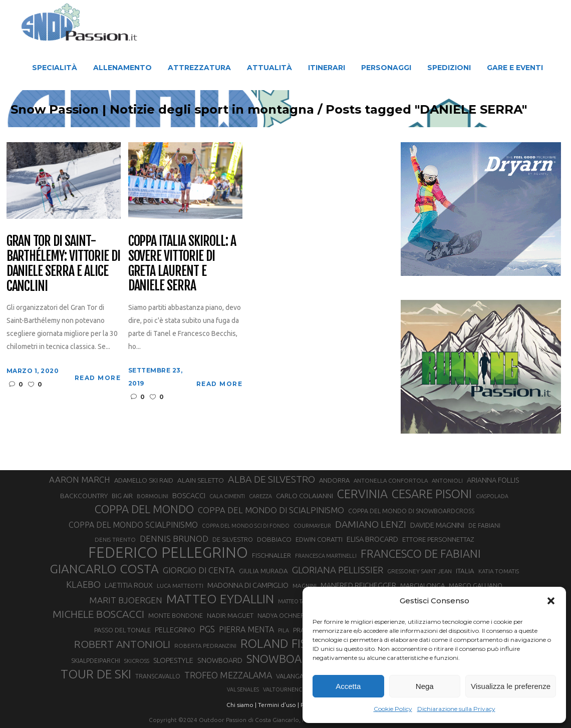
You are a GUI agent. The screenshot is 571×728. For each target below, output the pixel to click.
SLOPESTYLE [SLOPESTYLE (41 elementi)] (173, 660)
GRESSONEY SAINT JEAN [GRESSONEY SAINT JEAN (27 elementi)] (419, 571)
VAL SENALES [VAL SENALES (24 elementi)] (243, 689)
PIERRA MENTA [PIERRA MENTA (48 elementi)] (246, 629)
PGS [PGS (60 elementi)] (207, 629)
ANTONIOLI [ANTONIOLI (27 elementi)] (447, 480)
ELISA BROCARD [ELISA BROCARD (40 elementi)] (372, 539)
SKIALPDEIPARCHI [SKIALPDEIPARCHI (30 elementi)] (96, 660)
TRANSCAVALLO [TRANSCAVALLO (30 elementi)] (158, 676)
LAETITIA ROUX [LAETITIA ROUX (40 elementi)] (129, 585)
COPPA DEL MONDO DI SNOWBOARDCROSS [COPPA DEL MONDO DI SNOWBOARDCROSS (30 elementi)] (411, 511)
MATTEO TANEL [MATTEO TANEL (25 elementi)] (297, 601)
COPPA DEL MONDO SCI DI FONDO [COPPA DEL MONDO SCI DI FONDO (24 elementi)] (246, 526)
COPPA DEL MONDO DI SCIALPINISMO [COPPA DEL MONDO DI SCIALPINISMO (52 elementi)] (271, 510)
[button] (551, 601)
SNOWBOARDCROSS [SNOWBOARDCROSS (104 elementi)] (298, 659)
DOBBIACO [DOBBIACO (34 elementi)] (274, 539)
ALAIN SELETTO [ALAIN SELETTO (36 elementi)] (201, 480)
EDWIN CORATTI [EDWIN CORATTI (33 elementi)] (319, 539)
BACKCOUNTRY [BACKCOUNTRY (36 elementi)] (84, 496)
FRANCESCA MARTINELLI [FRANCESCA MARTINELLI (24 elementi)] (326, 556)
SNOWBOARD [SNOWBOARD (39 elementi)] (220, 660)
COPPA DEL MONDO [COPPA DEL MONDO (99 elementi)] (144, 509)
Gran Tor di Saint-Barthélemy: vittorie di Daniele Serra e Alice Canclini (63, 264)
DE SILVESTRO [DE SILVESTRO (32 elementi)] (233, 539)
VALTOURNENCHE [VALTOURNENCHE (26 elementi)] (286, 689)
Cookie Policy (393, 709)
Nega (425, 686)
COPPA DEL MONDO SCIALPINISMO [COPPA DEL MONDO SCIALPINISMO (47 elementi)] (133, 525)
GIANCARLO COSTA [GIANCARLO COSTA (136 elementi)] (104, 569)
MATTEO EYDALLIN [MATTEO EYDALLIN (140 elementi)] (220, 599)
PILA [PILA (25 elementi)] (283, 630)
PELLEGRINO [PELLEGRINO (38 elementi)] (175, 630)
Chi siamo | (241, 705)
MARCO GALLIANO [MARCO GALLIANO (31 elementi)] (476, 585)
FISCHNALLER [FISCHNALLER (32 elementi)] (271, 555)
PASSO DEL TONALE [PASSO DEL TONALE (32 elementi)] (122, 630)
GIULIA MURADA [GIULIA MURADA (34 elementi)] (263, 571)
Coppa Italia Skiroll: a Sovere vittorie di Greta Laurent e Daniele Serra (182, 264)
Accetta (348, 686)
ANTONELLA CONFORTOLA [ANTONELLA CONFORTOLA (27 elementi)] (391, 480)
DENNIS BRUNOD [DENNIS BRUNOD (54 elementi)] (174, 538)
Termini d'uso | (278, 705)
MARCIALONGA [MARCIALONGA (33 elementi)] (422, 585)
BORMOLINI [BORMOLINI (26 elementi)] (153, 496)
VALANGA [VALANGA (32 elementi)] (290, 676)
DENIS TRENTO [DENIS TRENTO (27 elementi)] (115, 539)
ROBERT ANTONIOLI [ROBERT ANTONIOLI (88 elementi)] (122, 644)
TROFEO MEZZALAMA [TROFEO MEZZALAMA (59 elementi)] (228, 675)
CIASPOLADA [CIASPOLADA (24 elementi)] (492, 496)
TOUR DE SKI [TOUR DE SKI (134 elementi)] (96, 674)
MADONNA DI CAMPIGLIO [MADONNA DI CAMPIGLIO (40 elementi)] (248, 585)
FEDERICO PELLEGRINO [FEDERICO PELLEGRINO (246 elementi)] (168, 553)
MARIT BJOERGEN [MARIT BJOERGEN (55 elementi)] (126, 600)
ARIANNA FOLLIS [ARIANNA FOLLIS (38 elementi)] (493, 480)
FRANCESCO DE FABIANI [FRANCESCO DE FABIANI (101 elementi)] (421, 554)
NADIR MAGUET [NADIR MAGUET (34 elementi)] (230, 616)
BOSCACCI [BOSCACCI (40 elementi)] (189, 495)
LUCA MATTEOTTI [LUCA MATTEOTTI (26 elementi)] (180, 586)
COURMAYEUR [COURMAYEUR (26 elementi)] (312, 526)
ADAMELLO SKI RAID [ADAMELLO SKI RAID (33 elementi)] (144, 480)
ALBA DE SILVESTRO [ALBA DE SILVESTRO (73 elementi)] (271, 479)
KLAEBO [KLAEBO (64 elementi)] (83, 584)
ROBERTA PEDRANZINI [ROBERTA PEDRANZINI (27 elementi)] (205, 646)
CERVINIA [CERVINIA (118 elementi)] (362, 494)
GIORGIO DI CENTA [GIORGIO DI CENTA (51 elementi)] (199, 570)
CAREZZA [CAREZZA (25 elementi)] (260, 496)
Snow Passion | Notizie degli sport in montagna (199, 110)
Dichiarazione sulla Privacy (456, 709)
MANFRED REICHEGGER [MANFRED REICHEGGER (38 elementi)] (358, 585)
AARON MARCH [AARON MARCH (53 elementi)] (80, 479)
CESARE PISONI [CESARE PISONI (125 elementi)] (432, 494)
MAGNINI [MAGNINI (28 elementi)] (305, 586)
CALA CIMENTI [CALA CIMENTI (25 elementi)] (227, 496)
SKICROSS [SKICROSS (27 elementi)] (137, 661)
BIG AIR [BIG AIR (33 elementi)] (122, 496)
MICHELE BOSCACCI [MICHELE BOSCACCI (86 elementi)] (98, 614)
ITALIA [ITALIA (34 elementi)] (465, 571)
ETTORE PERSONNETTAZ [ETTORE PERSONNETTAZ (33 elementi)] (438, 539)
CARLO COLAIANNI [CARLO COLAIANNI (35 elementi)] (305, 496)
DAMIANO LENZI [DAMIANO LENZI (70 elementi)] (371, 524)
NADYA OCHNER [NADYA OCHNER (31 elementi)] (281, 615)
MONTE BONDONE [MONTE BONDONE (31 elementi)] (176, 615)
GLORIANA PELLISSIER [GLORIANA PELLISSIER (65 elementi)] (338, 570)
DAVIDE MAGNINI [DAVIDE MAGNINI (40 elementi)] (437, 525)
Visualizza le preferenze (511, 686)
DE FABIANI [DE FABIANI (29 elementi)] (484, 525)
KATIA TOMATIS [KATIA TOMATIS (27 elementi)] (499, 571)
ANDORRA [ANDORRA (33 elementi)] (334, 480)
